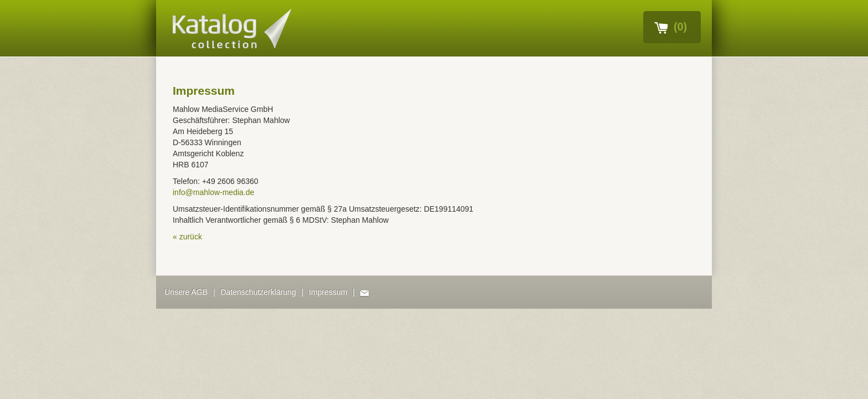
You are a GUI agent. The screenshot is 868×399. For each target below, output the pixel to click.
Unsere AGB (186, 292)
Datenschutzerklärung (258, 292)
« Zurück (187, 237)
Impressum (328, 292)
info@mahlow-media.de (213, 192)
